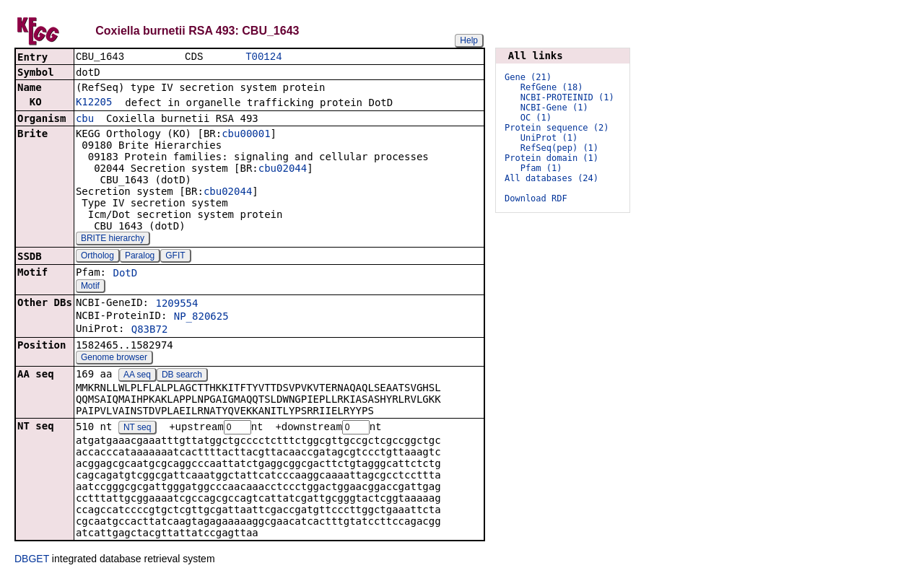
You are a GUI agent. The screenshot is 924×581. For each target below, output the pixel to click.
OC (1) (536, 118)
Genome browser (114, 359)
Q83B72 (150, 331)
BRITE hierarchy (113, 240)
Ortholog (97, 257)
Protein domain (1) (552, 158)
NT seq (137, 429)
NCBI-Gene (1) (554, 108)
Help (469, 40)
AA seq (137, 376)
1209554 (176, 305)
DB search (182, 376)
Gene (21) (528, 77)
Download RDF (536, 198)
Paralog (140, 257)
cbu (85, 120)
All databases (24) (552, 178)
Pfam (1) (541, 168)
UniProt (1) (549, 138)
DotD (125, 274)
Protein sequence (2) (557, 128)
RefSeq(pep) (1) (559, 148)
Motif (90, 287)
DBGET (32, 561)
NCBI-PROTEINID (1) (567, 97)
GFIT (175, 257)
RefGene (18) (552, 87)
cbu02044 (283, 170)
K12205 (94, 103)
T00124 (263, 57)
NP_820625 (201, 318)
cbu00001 (246, 135)
